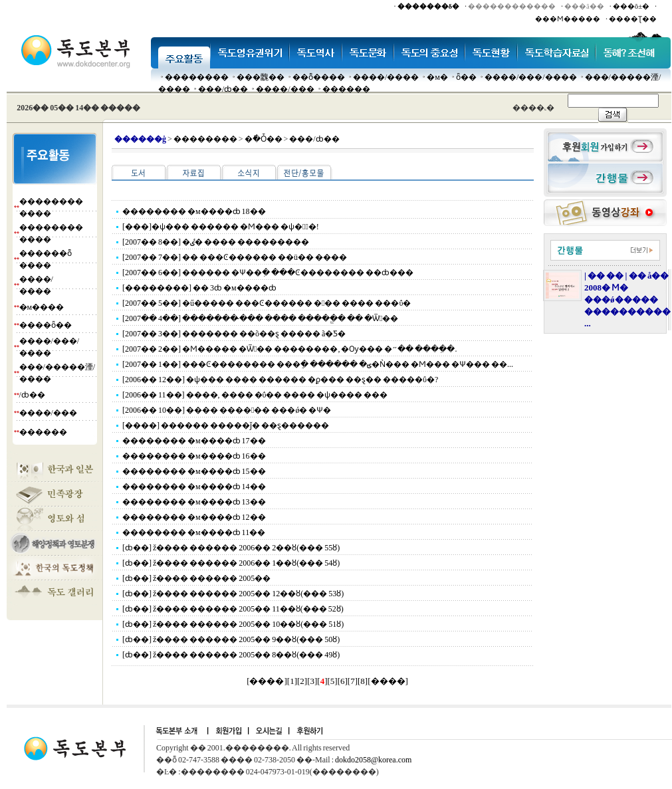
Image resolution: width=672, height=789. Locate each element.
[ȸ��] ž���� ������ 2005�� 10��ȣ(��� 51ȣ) (233, 624)
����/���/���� (531, 77)
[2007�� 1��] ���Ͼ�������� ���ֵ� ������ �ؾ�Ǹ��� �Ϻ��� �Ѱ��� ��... (318, 364)
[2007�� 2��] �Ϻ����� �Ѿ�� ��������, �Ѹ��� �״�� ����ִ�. (289, 349)
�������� (197, 77)
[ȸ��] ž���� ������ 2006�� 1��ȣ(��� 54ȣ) (231, 563)
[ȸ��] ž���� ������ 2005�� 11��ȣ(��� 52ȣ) (233, 609)
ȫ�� (466, 77)
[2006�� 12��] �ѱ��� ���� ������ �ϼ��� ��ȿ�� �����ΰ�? (280, 380)
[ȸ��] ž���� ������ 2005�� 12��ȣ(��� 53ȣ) (233, 594)
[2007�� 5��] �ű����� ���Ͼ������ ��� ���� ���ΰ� (267, 303)
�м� (437, 77)
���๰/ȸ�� (223, 89)
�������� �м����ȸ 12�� (194, 517)
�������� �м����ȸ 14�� (194, 487)
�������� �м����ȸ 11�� (194, 532)
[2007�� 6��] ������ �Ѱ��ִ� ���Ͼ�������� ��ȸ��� (268, 273)
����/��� (285, 89)
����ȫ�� (46, 325)
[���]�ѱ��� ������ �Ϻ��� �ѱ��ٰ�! (221, 227)
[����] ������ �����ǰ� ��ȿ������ (226, 425)
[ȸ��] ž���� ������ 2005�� (196, 578)
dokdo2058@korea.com (373, 760)
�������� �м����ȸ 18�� (194, 211)
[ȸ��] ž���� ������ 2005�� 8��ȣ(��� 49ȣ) (231, 655)
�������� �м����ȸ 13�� (194, 502)
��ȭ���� (319, 77)
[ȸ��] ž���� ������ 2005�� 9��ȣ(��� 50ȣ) (231, 639)
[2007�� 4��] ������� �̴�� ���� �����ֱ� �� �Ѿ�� (260, 318)
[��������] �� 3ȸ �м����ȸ (199, 288)
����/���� (386, 77)
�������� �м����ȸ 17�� (194, 441)
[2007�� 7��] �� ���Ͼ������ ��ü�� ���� (235, 257)
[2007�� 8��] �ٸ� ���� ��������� (216, 242)
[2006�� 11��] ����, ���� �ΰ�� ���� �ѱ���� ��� (255, 395)
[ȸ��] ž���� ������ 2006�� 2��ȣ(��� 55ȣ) (231, 548)
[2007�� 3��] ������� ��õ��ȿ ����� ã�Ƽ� (234, 334)
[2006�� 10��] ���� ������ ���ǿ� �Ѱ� (227, 410)
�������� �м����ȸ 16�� (194, 456)
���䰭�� (261, 77)
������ (346, 89)
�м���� (42, 307)
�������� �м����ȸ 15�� (194, 471)
